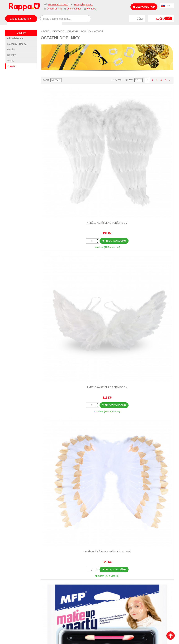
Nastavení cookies (81, 471)
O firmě (13, 423)
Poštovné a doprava (21, 436)
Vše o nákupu (74, 9)
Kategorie (58, 31)
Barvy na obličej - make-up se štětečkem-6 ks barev (157, 127)
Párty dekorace (15, 38)
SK (169, 6)
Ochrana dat (16, 440)
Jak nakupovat (17, 427)
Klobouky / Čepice (17, 44)
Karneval (73, 31)
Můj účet (97, 423)
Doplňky (86, 31)
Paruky (11, 49)
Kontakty (92, 9)
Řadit (46, 80)
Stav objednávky (102, 427)
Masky (11, 61)
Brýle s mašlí (157, 266)
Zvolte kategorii (19, 19)
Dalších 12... (107, 326)
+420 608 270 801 (58, 4)
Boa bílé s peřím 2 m (157, 193)
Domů (45, 31)
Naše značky (16, 444)
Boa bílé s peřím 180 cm (124, 193)
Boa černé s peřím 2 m (57, 266)
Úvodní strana (54, 9)
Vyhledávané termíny (63, 427)
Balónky (11, 55)
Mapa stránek (58, 423)
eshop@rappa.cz (83, 4)
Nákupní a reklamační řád (24, 432)
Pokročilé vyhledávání (64, 432)
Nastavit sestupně (65, 80)
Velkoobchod (144, 7)
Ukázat (128, 80)
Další (170, 80)
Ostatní (11, 66)
